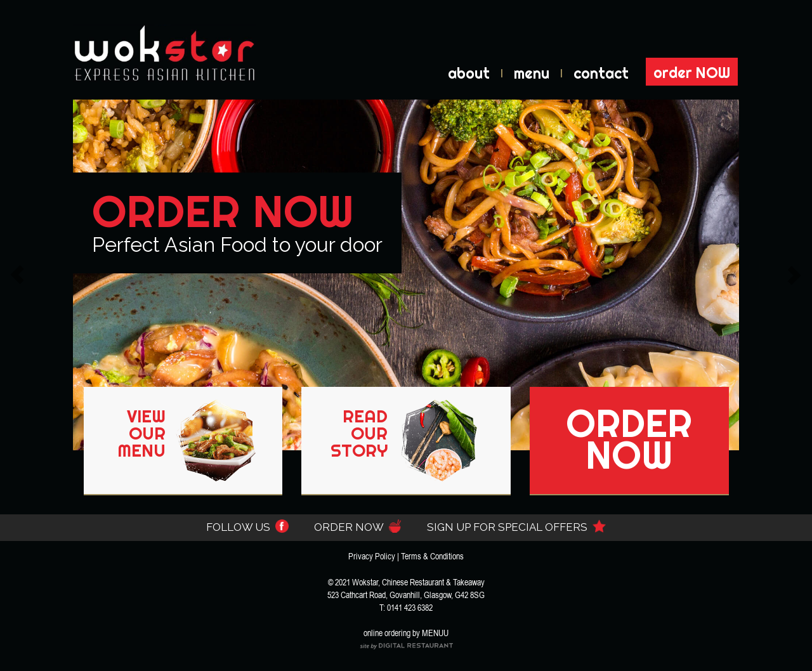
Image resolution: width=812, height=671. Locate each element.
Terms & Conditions (432, 556)
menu (532, 73)
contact (601, 73)
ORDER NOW (358, 527)
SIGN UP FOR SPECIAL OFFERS (516, 527)
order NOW (692, 73)
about (469, 73)
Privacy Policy (372, 556)
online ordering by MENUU (406, 633)
